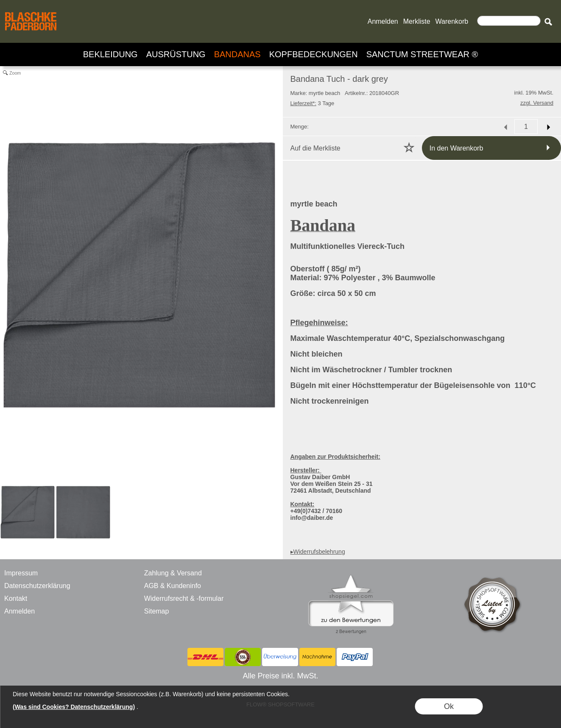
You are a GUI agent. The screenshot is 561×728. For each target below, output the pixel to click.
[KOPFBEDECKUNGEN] (314, 54)
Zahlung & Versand (173, 573)
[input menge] (526, 127)
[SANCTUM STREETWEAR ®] (422, 54)
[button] (548, 22)
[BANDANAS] (237, 54)
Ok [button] (449, 706)
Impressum (21, 573)
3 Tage (313, 103)
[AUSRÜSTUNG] (176, 54)
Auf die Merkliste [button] (315, 148)
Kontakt (16, 598)
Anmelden (383, 21)
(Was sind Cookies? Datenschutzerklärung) (74, 707)
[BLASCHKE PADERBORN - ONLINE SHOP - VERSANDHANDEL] (31, 11)
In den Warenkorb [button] (456, 148)
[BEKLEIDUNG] (110, 54)
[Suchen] (509, 21)
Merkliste (417, 21)
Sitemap (157, 611)
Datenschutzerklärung (37, 586)
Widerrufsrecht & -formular (184, 598)
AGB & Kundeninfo (173, 586)
